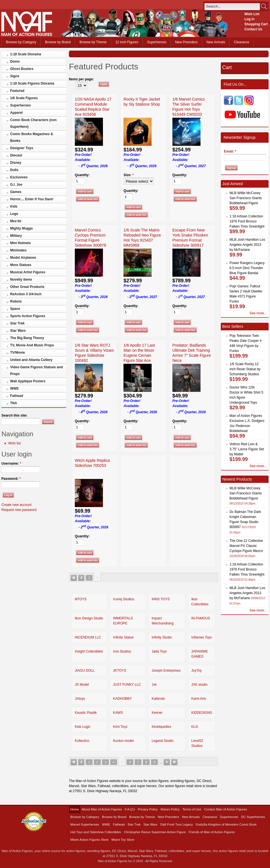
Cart (227, 67)
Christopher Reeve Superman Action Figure (155, 832)
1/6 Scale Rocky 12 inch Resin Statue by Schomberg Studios (245, 369)
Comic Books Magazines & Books (32, 137)
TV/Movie (18, 353)
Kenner (157, 713)
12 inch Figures (127, 42)
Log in (249, 19)
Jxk (154, 685)
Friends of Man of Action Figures (212, 832)
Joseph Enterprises (166, 671)
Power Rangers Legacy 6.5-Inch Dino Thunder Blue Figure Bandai (247, 268)
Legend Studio (162, 741)
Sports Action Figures (28, 316)
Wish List (252, 14)
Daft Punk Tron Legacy (177, 824)
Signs (15, 76)
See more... (258, 313)
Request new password (19, 510)
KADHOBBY (122, 699)
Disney (16, 163)
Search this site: (14, 415)
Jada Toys (159, 651)
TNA (14, 403)
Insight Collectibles (89, 651)
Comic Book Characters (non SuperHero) (33, 123)
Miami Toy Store (123, 840)
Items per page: (81, 79)
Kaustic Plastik (86, 713)
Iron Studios (122, 651)
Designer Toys (22, 148)
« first (74, 578)
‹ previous (81, 578)
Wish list (14, 443)
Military (16, 236)
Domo (15, 62)
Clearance (241, 42)
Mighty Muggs (22, 228)
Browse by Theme (93, 42)
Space (15, 309)
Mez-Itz (16, 221)
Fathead (17, 396)
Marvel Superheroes (85, 824)
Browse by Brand (58, 42)
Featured (17, 91)
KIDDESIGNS (202, 713)
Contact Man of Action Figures (226, 809)
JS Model (82, 685)
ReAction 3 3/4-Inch (26, 294)
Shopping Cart (256, 24)
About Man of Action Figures (102, 809)
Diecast (16, 155)
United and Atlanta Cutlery (31, 360)
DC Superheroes (253, 817)
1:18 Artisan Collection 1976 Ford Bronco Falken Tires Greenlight (247, 221)
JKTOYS (120, 671)
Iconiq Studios (124, 599)
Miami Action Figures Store (89, 840)
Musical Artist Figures (28, 272)
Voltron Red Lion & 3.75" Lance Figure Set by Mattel (247, 449)
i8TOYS (81, 599)
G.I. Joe (16, 185)
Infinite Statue (123, 637)
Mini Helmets (21, 243)
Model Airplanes (23, 258)
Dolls (14, 170)
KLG (195, 727)
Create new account (16, 505)
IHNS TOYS (161, 599)
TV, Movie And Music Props (32, 345)
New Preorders (186, 42)
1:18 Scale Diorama (26, 54)
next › (167, 762)
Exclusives (19, 177)
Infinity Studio (162, 637)
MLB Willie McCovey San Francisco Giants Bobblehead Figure (246, 198)
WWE (14, 388)
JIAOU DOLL (85, 671)
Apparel (16, 113)
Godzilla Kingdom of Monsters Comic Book (226, 824)
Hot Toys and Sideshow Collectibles (96, 832)
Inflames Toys (202, 637)
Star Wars (18, 331)
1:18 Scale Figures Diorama (32, 83)
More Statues (21, 265)
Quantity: (82, 175)
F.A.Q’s (130, 809)
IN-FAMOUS (201, 618)
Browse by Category (21, 42)
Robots (16, 301)
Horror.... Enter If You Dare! (32, 199)
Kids (14, 206)
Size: (129, 175)
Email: (230, 151)
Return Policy (170, 809)
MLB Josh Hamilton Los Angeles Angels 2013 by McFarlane (247, 245)
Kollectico (82, 741)
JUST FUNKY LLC (127, 685)
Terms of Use (192, 809)
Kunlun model (123, 741)
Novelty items (21, 280)
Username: (11, 463)
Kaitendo (158, 699)
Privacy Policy (148, 809)
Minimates (18, 250)
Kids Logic (83, 727)
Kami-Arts (199, 699)
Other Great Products (27, 287)
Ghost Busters (22, 69)
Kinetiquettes (161, 727)
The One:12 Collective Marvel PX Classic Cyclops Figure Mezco (246, 546)
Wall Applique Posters (28, 381)
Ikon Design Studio (89, 618)
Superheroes (157, 42)
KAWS (118, 713)
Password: (11, 479)
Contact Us (253, 29)
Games (16, 192)
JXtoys (80, 699)
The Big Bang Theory (27, 338)
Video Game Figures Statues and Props (36, 371)
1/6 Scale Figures (24, 98)
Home (75, 809)
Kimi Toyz (120, 727)
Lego (14, 214)
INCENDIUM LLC (88, 637)
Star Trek (17, 323)
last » (174, 762)
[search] (232, 6)
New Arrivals (216, 42)
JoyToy (196, 671)
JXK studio (199, 685)
